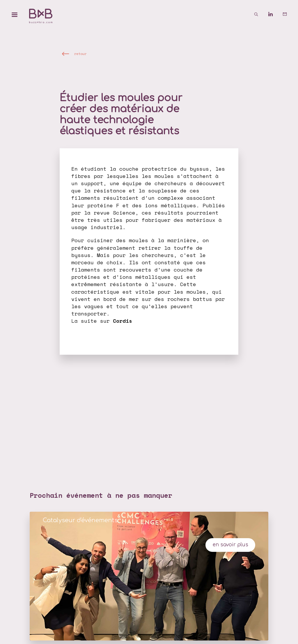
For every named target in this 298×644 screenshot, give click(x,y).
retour (80, 54)
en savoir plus (230, 545)
